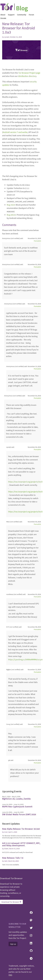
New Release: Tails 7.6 (13, 858)
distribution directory (27, 76)
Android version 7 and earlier (15, 132)
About (3, 15)
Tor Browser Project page (29, 73)
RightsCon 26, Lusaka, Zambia (16, 799)
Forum (31, 15)
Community (22, 15)
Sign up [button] (13, 944)
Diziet (6, 849)
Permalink (37, 241)
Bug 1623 (11, 205)
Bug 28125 (11, 215)
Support (11, 15)
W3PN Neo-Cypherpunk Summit (17, 807)
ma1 (6, 832)
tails (6, 861)
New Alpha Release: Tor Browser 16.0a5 (21, 829)
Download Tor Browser (11, 902)
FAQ (10, 975)
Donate (3, 18)
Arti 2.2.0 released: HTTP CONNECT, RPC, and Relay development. (21, 844)
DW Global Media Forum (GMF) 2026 (19, 814)
